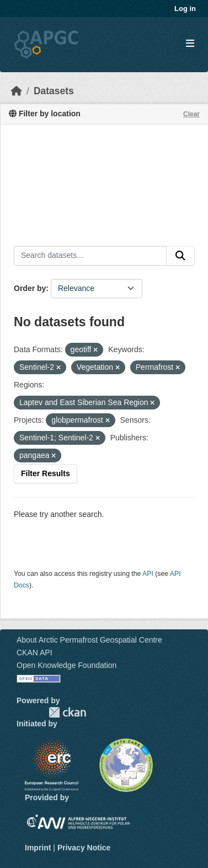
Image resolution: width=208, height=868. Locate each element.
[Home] (17, 91)
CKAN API (34, 653)
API (148, 574)
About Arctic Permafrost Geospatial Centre (89, 640)
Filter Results (46, 473)
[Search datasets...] (90, 256)
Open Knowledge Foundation (66, 665)
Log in (185, 9)
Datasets (54, 91)
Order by (30, 288)
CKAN (67, 712)
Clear (191, 114)
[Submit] (180, 256)
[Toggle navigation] (190, 44)
